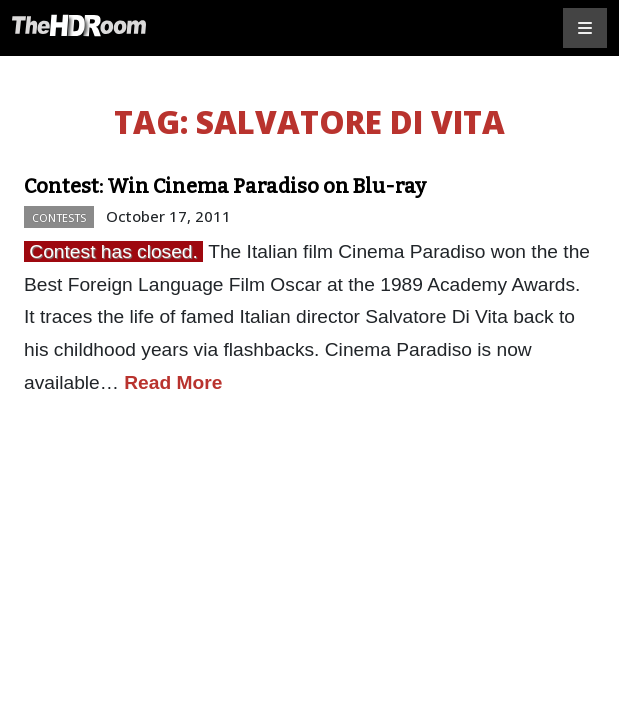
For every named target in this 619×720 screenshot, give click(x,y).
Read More (173, 382)
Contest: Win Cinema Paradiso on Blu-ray (225, 186)
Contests (59, 217)
